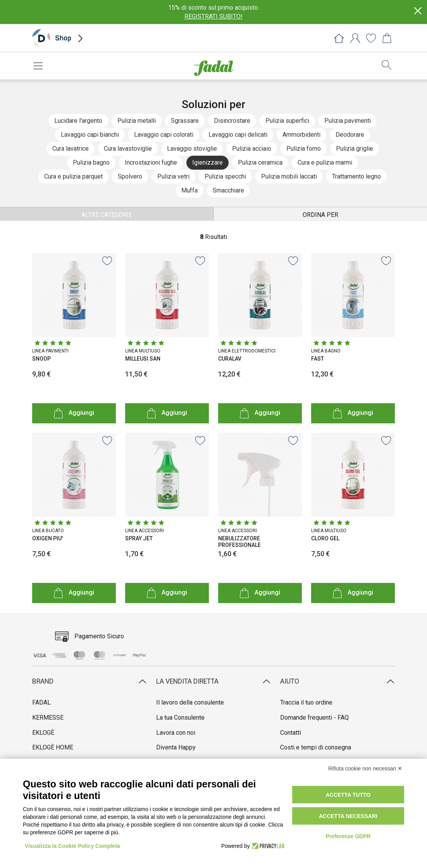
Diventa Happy (176, 747)
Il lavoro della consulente (190, 702)
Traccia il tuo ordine (306, 702)
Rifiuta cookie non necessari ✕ (365, 768)
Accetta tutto (348, 795)
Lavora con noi (176, 733)
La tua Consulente (180, 718)
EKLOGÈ (43, 733)
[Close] (418, 11)
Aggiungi (74, 413)
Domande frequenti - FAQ (314, 718)
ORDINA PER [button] (320, 215)
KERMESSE (48, 718)
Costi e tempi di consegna (316, 747)
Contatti (291, 733)
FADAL (41, 702)
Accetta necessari (348, 816)
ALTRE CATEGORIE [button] (107, 215)
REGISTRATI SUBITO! (213, 16)
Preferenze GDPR (348, 836)
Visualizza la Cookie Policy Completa (72, 846)
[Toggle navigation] (40, 66)
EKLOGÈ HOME (53, 747)
